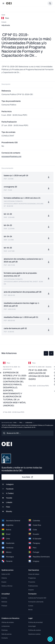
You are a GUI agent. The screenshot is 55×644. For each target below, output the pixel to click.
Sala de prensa (6, 634)
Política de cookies (35, 630)
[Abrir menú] (3, 3)
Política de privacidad (35, 622)
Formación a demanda (36, 602)
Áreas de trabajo (34, 574)
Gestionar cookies (34, 634)
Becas (30, 610)
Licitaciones (29, 423)
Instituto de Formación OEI (37, 598)
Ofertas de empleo (8, 622)
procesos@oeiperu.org (11, 156)
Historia (4, 578)
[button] (46, 353)
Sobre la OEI (6, 574)
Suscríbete (28, 477)
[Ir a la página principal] (9, 3)
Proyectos (32, 582)
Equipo (4, 582)
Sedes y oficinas (7, 586)
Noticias (4, 602)
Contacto (5, 638)
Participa (5, 630)
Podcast (4, 606)
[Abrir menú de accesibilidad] (50, 639)
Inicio (15, 423)
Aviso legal (32, 626)
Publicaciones (33, 586)
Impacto (31, 590)
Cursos (31, 606)
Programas (32, 578)
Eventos (4, 598)
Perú (21, 423)
